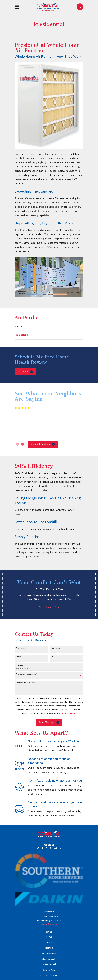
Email (49, 607)
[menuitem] (49, 326)
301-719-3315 (49, 848)
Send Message (49, 722)
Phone (19, 657)
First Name (20, 648)
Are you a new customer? (27, 674)
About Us (49, 942)
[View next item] (23, 444)
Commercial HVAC (49, 975)
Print (57, 607)
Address (19, 665)
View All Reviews (43, 444)
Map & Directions (49, 924)
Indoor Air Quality (49, 959)
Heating (49, 948)
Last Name (55, 648)
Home (49, 937)
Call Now (25, 372)
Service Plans (49, 970)
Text (41, 607)
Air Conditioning (49, 953)
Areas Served (49, 964)
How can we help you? (25, 683)
